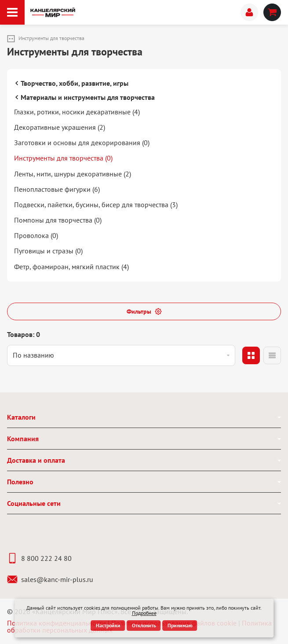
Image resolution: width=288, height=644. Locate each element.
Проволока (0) (36, 235)
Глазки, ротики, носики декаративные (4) (77, 112)
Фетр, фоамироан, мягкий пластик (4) (71, 267)
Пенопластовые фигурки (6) (57, 189)
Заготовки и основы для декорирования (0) (82, 143)
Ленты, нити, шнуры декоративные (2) (73, 174)
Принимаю (180, 625)
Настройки (108, 625)
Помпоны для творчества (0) (58, 220)
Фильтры (144, 311)
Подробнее (144, 613)
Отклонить (144, 625)
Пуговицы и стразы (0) (48, 251)
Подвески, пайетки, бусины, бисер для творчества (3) (96, 205)
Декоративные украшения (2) (60, 127)
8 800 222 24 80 (39, 558)
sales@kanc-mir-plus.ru (50, 579)
